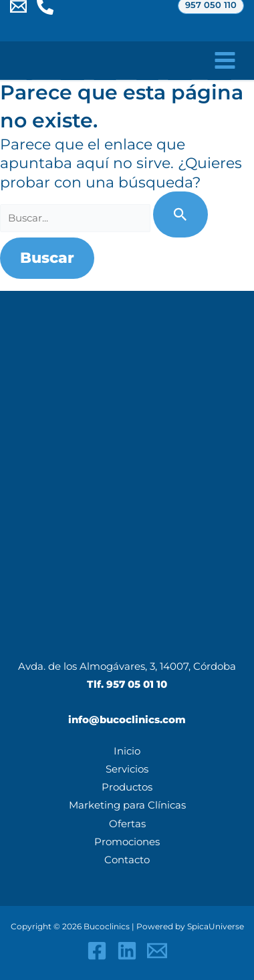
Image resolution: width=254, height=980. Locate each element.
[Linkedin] (127, 951)
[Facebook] (97, 951)
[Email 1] (157, 951)
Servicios (127, 769)
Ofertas (127, 824)
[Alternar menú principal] (225, 60)
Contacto (127, 860)
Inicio (127, 751)
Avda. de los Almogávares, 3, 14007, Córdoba (127, 666)
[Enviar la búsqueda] (180, 214)
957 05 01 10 (137, 684)
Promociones (127, 842)
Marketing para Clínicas (127, 805)
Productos (127, 787)
